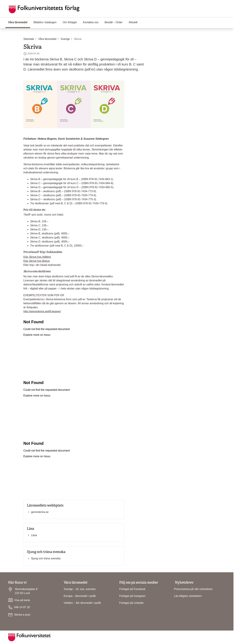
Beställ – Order (114, 22)
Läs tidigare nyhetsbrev (188, 596)
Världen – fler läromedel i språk (82, 603)
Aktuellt (133, 22)
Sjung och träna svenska (46, 558)
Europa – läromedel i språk (80, 596)
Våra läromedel (19, 22)
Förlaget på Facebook (132, 589)
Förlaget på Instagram (132, 596)
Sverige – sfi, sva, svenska (80, 589)
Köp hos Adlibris (37, 257)
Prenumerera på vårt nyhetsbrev (193, 589)
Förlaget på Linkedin (131, 603)
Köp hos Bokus (37, 261)
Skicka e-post (22, 615)
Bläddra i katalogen (45, 22)
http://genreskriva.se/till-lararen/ (42, 311)
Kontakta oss (91, 22)
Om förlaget (70, 22)
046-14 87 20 (19, 607)
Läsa (34, 535)
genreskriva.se (40, 512)
